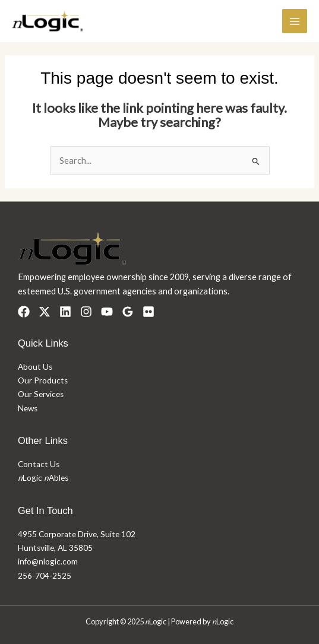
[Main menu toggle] (295, 21)
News (28, 408)
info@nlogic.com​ (48, 561)
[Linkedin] (65, 312)
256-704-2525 (45, 576)
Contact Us (39, 464)
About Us (35, 367)
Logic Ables (43, 478)
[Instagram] (86, 312)
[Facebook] (24, 312)
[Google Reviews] (128, 312)
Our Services (41, 394)
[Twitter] (45, 312)
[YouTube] (107, 312)
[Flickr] (149, 312)
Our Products (43, 380)
